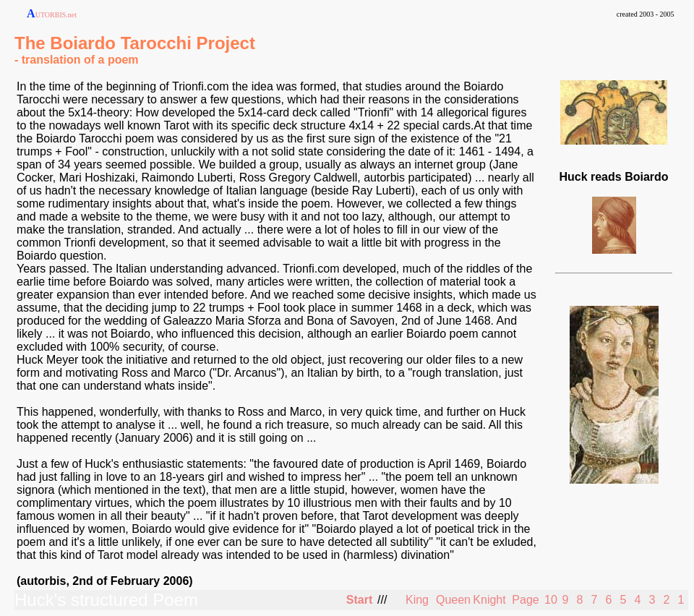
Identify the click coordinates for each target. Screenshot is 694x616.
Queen (453, 600)
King (417, 600)
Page (525, 600)
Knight (489, 600)
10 (551, 600)
